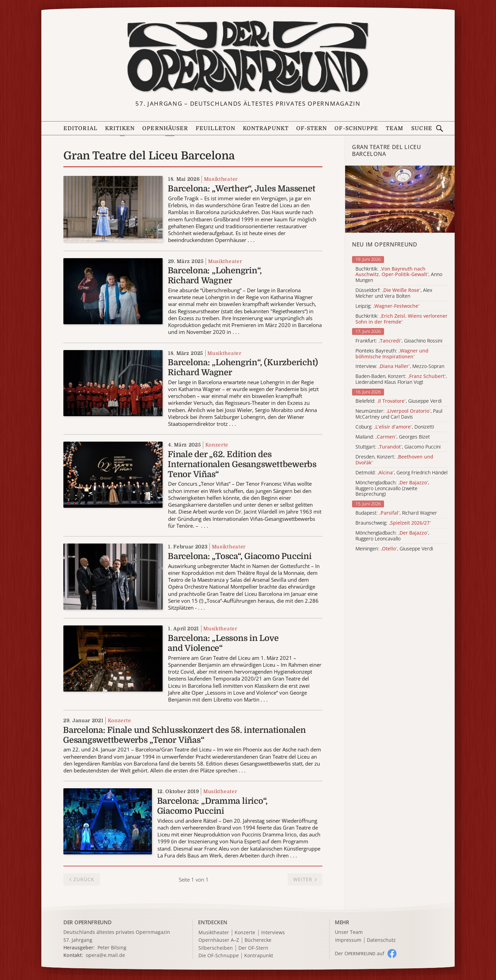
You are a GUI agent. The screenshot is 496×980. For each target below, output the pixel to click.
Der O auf (360, 953)
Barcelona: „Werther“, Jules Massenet (241, 189)
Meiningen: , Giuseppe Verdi (394, 549)
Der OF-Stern (253, 948)
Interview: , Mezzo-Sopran (400, 366)
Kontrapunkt (266, 128)
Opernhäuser (165, 128)
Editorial (80, 128)
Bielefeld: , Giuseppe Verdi (399, 401)
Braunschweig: (393, 523)
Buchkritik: (401, 319)
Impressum (348, 940)
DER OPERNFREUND (87, 922)
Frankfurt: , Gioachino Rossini (399, 341)
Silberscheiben (216, 948)
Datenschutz (381, 940)
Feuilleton (215, 128)
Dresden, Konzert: (394, 460)
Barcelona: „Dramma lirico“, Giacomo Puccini (213, 806)
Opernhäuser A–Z (219, 940)
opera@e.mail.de (105, 955)
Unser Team (349, 932)
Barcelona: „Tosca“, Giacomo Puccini (240, 556)
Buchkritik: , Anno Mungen (399, 275)
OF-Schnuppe (356, 128)
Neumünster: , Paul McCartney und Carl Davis (399, 414)
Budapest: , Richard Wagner (396, 513)
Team (395, 128)
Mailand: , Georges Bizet (393, 437)
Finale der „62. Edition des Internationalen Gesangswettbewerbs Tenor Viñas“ (242, 464)
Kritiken (120, 128)
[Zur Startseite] (248, 57)
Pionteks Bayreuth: (392, 354)
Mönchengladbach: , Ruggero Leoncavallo (392, 536)
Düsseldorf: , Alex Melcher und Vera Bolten (394, 293)
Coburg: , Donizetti (395, 427)
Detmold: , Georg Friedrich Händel (401, 473)
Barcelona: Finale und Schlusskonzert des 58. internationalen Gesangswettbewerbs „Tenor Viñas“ (184, 735)
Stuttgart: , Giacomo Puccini (398, 447)
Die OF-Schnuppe (219, 956)
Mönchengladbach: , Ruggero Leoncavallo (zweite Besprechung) (392, 488)
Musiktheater (221, 179)
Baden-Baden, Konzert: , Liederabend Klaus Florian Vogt (401, 379)
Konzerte (217, 445)
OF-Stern (312, 128)
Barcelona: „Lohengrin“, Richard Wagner (215, 276)
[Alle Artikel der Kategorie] (400, 199)
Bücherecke (258, 940)
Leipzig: (387, 306)
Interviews (273, 933)
